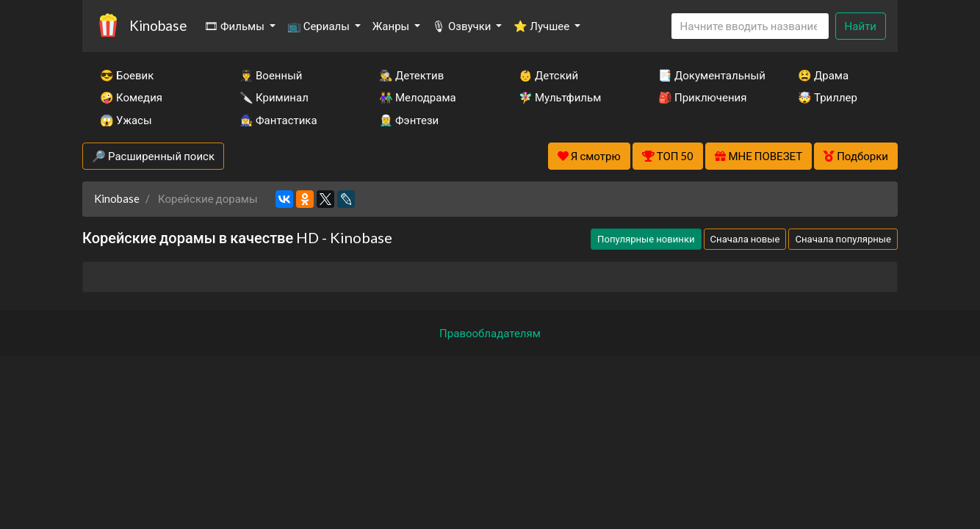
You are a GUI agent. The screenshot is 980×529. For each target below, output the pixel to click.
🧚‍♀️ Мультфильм (560, 97)
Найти (861, 26)
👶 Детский (548, 75)
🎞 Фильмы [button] (235, 26)
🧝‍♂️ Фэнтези (409, 120)
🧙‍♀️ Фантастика (278, 120)
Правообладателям (490, 333)
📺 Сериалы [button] (320, 26)
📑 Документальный (708, 75)
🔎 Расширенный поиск (153, 156)
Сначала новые (745, 239)
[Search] (750, 26)
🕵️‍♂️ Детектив (411, 75)
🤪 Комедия (131, 97)
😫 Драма (823, 75)
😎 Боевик (127, 75)
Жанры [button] (392, 26)
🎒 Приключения (702, 97)
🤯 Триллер (828, 97)
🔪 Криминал (274, 97)
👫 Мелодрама (418, 97)
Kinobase (158, 25)
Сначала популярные (843, 239)
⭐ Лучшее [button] (543, 26)
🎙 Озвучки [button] (462, 26)
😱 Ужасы (126, 120)
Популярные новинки (646, 239)
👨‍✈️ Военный (271, 75)
